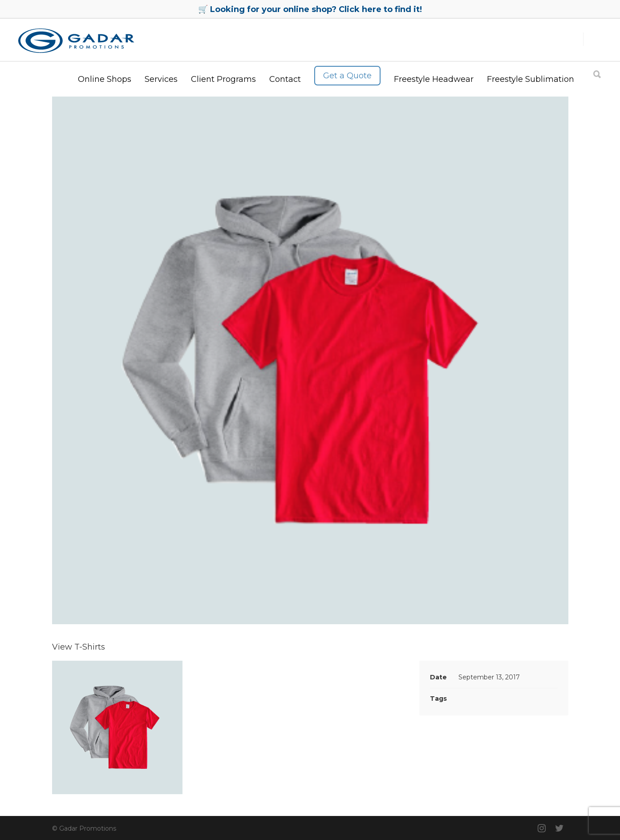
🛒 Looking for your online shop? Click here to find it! (310, 9)
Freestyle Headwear (434, 79)
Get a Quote (347, 76)
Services (161, 79)
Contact (285, 79)
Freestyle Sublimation (531, 79)
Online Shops (105, 79)
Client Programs (223, 79)
